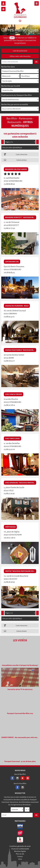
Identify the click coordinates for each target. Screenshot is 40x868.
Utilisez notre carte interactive (20, 56)
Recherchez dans (8, 67)
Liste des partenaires (20, 51)
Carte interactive (22, 154)
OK (36, 815)
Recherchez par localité (11, 86)
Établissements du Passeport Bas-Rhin (17, 95)
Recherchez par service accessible (15, 104)
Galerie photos (21, 160)
